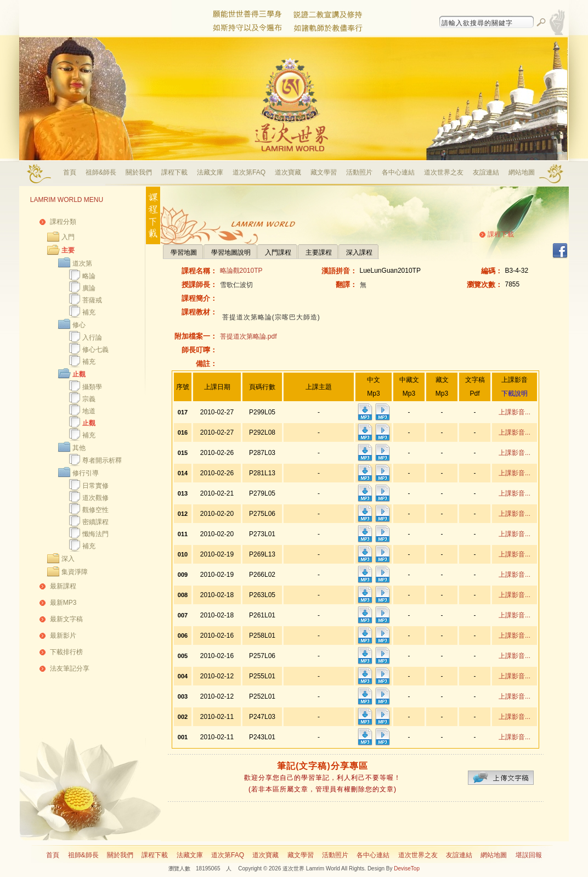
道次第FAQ (249, 172)
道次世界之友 (444, 172)
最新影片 (63, 636)
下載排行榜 (66, 652)
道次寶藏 (288, 172)
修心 (79, 325)
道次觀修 (95, 498)
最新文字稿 (66, 619)
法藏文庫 (210, 172)
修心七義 (95, 350)
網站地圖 (522, 172)
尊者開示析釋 (102, 460)
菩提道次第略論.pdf (248, 336)
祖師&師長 (101, 172)
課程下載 (174, 172)
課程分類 (63, 222)
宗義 (89, 399)
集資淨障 (75, 572)
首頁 (70, 172)
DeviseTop (407, 868)
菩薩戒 (92, 300)
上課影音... (514, 412)
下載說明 (514, 393)
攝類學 (92, 387)
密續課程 (95, 522)
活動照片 (359, 172)
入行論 (92, 338)
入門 (68, 237)
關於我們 (139, 172)
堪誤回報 (529, 855)
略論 (89, 276)
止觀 (79, 374)
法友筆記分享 (70, 668)
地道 (89, 411)
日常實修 (95, 486)
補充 (89, 312)
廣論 (89, 288)
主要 (68, 250)
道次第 (82, 263)
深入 (68, 559)
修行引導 (86, 473)
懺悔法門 (95, 534)
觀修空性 (95, 510)
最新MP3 (63, 603)
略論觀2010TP (241, 271)
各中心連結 (398, 172)
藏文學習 (324, 172)
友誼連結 (486, 172)
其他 (79, 448)
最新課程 (63, 586)
